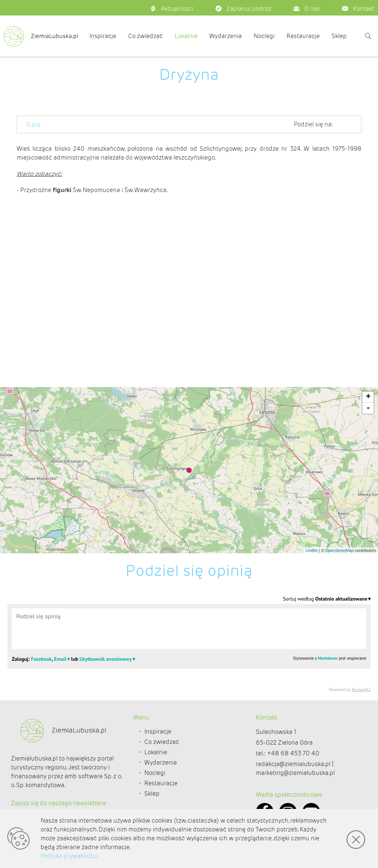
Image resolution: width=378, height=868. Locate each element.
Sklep (339, 36)
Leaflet (312, 550)
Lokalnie (186, 36)
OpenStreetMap (340, 550)
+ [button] (368, 397)
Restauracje (303, 36)
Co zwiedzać (145, 36)
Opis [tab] (34, 125)
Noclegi (264, 36)
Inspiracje (103, 36)
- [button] (368, 408)
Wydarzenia (226, 36)
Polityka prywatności (69, 856)
